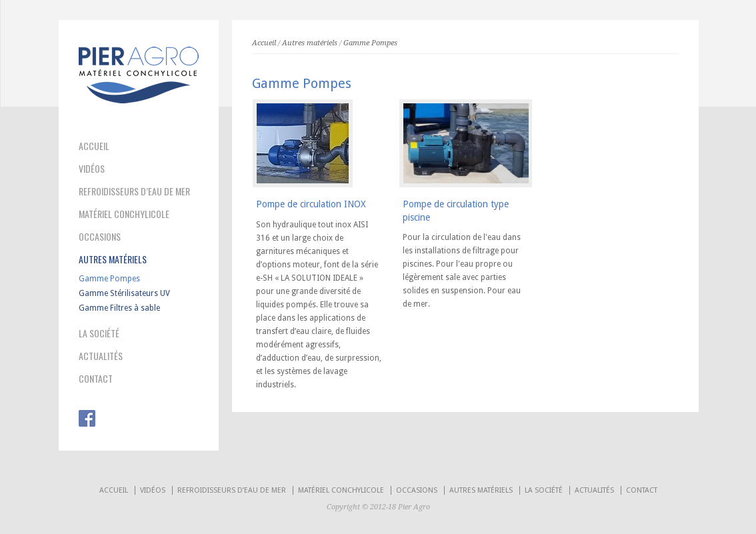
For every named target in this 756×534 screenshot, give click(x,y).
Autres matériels (310, 43)
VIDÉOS (92, 169)
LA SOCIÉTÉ (99, 333)
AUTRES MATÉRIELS (113, 259)
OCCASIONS (100, 237)
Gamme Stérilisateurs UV (124, 293)
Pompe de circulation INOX (311, 204)
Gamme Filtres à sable (119, 308)
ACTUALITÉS (101, 356)
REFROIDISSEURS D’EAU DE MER (134, 191)
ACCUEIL (94, 146)
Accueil (264, 43)
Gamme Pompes (109, 279)
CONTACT (96, 379)
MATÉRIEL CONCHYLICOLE (124, 214)
